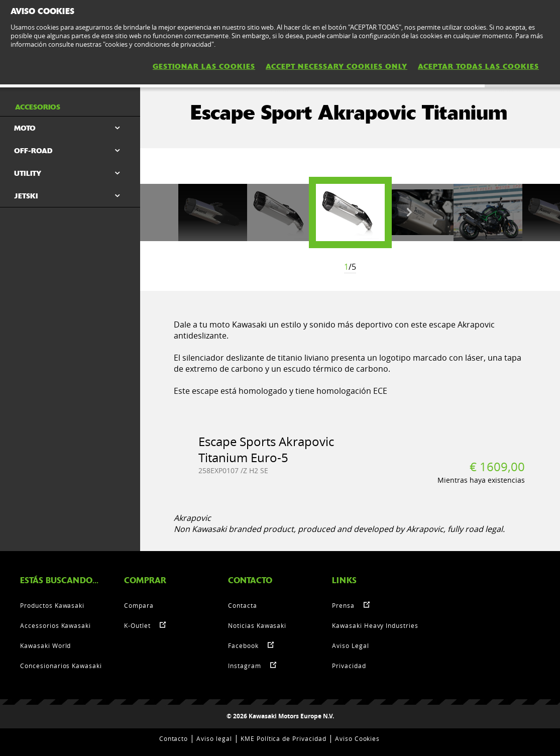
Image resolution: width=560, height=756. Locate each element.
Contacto (174, 738)
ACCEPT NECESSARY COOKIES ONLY (337, 66)
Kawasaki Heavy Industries (375, 625)
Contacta (243, 605)
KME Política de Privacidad (284, 738)
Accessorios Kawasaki (55, 625)
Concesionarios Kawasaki (61, 666)
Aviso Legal (351, 645)
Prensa (343, 605)
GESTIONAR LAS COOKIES (204, 66)
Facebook (243, 645)
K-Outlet (137, 625)
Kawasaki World (45, 645)
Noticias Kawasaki (257, 625)
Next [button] (409, 212)
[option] (350, 212)
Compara (139, 605)
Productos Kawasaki (52, 605)
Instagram (245, 666)
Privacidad (349, 666)
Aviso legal (214, 738)
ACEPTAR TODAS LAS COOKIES (478, 66)
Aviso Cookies (357, 738)
